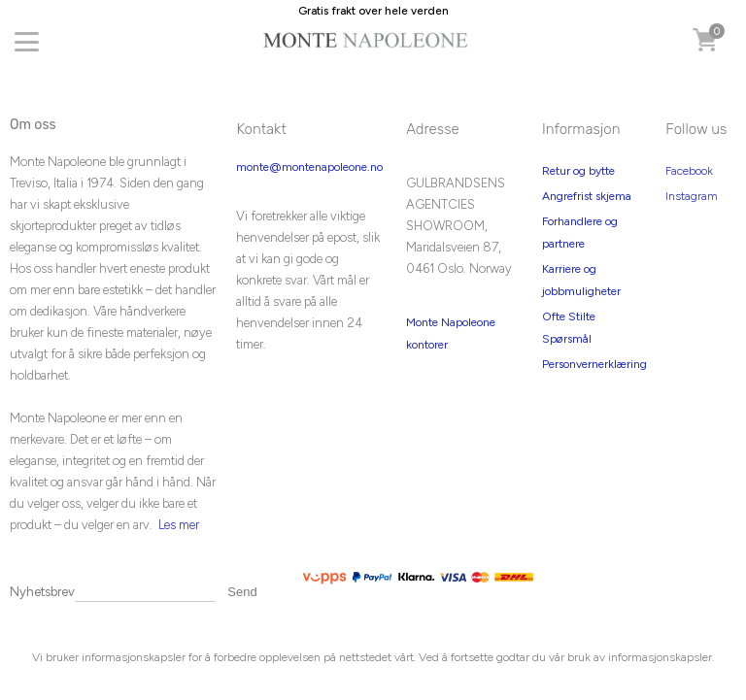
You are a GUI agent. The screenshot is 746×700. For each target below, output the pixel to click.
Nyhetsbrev (42, 592)
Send (242, 592)
